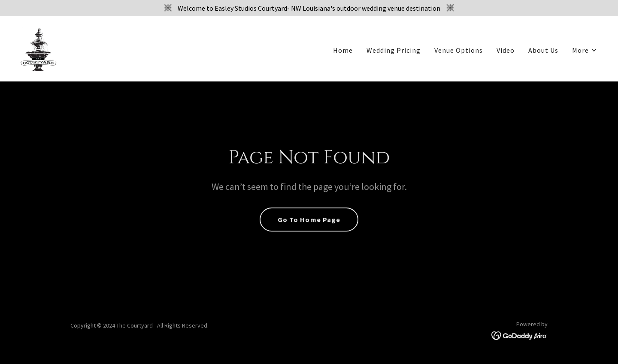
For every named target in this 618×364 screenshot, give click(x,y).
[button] (585, 50)
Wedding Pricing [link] (394, 50)
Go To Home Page (309, 220)
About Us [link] (543, 50)
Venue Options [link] (459, 50)
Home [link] (343, 50)
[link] (39, 48)
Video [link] (506, 50)
